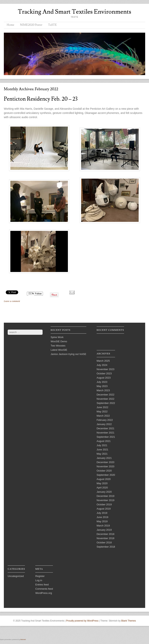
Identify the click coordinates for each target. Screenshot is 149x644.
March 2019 (103, 526)
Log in (39, 580)
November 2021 (106, 433)
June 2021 (102, 450)
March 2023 (103, 390)
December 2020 (106, 462)
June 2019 (102, 517)
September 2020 (106, 475)
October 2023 (104, 373)
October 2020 (104, 471)
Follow (35, 294)
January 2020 (104, 492)
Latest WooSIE (59, 350)
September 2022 (106, 403)
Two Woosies (58, 346)
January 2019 (104, 530)
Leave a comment (12, 301)
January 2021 (104, 458)
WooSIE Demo (59, 341)
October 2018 (104, 542)
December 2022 (106, 395)
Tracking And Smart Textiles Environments (74, 12)
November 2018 (106, 538)
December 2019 (106, 496)
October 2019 (104, 504)
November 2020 (106, 466)
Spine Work (57, 337)
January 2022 (104, 424)
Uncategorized (16, 576)
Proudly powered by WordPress (82, 621)
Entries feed (42, 585)
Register (40, 576)
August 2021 (104, 441)
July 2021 (102, 445)
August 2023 (104, 378)
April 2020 (102, 488)
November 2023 (106, 369)
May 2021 (102, 454)
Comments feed (44, 589)
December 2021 (106, 428)
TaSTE (52, 25)
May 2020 (102, 483)
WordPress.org (44, 593)
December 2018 (106, 534)
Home (10, 25)
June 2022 (102, 407)
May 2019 (102, 521)
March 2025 (103, 361)
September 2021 (106, 437)
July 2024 (102, 365)
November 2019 (106, 500)
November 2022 (106, 399)
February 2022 (105, 420)
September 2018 (106, 547)
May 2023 (102, 386)
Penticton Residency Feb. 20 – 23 (41, 99)
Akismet (23, 639)
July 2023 (102, 382)
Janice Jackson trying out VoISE (68, 354)
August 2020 (104, 479)
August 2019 (104, 509)
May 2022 (102, 412)
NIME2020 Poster (31, 25)
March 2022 (103, 416)
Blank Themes (128, 621)
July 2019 (102, 513)
